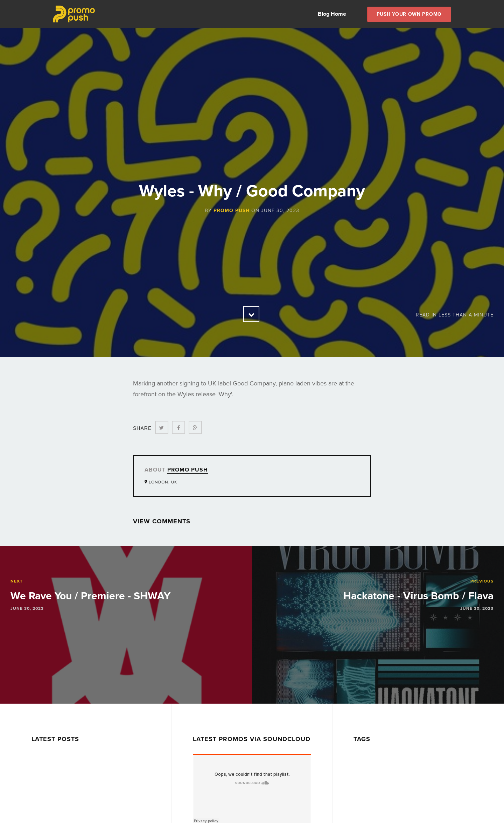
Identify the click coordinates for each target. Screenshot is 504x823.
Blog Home (332, 14)
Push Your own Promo (409, 14)
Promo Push (232, 211)
